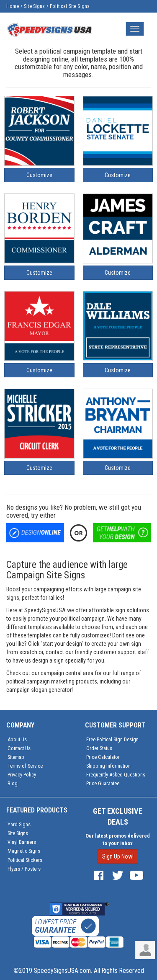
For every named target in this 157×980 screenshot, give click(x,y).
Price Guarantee (103, 783)
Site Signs (35, 6)
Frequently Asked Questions (116, 775)
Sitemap (16, 757)
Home (13, 6)
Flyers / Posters (24, 869)
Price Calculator (103, 757)
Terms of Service (25, 766)
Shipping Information (108, 766)
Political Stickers (25, 860)
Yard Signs (19, 824)
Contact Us (19, 748)
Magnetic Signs (24, 851)
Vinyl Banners (22, 842)
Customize (39, 175)
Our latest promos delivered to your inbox (118, 839)
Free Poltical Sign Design (112, 739)
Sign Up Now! (118, 856)
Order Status (99, 748)
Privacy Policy (22, 775)
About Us (17, 739)
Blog (13, 783)
